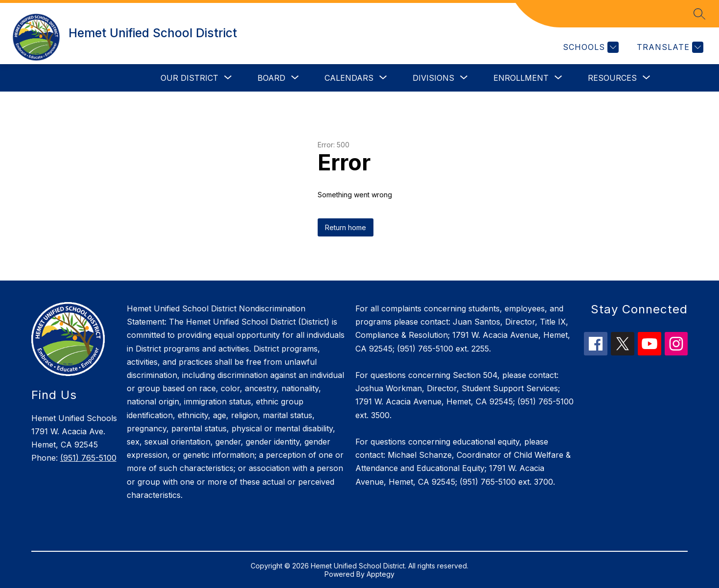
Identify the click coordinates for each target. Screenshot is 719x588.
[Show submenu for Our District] (189, 78)
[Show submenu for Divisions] (433, 78)
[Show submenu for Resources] (612, 78)
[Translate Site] (669, 47)
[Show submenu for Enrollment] (521, 78)
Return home (346, 227)
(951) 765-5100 (88, 458)
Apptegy (381, 574)
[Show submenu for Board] (271, 78)
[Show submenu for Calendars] (349, 78)
